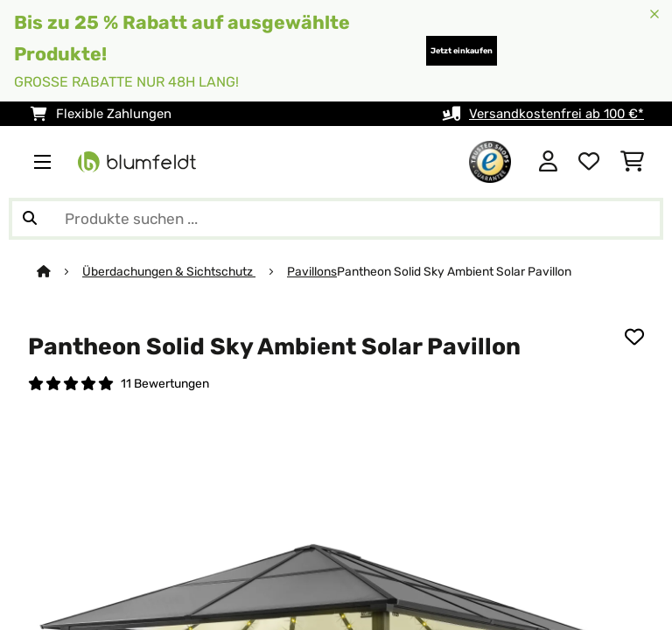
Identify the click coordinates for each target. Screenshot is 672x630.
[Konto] (548, 162)
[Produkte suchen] (336, 219)
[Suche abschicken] (30, 219)
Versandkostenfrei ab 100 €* (556, 114)
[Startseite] (59, 271)
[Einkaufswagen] (632, 162)
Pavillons (312, 271)
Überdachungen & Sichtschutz (169, 271)
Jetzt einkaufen (462, 51)
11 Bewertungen (165, 383)
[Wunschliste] (589, 162)
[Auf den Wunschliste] (634, 337)
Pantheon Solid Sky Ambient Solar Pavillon (454, 271)
